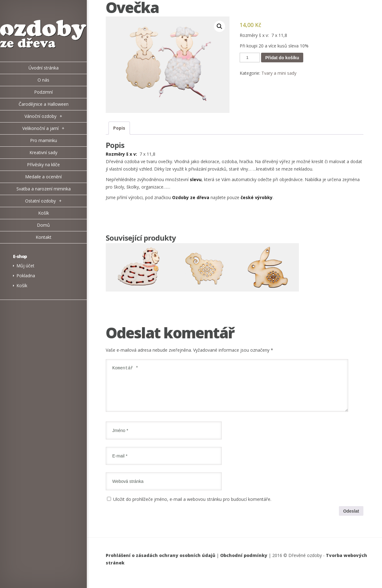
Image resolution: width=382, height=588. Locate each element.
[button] (220, 26)
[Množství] (250, 58)
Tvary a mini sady (279, 73)
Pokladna (26, 276)
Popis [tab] (119, 128)
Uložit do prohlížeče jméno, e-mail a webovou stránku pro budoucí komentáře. (192, 507)
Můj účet (25, 266)
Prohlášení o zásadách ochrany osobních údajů (160, 563)
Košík (22, 285)
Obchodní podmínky (244, 563)
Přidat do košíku (282, 58)
